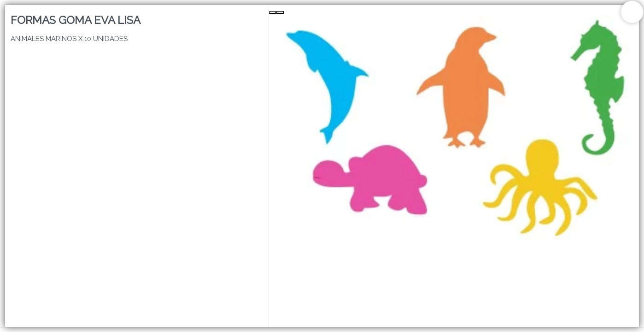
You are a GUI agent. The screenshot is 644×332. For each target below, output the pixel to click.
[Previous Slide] (273, 12)
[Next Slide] (280, 12)
